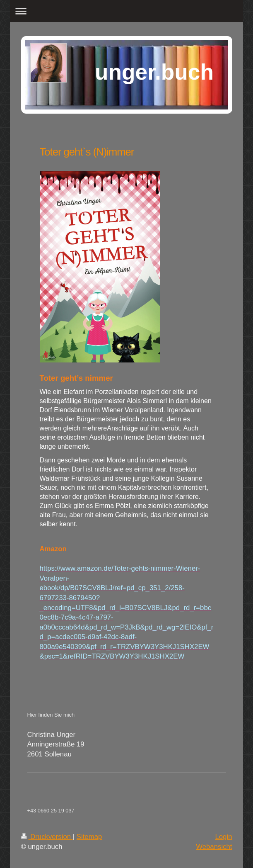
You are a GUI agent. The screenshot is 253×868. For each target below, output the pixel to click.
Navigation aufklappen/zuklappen (126, 11)
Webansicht (214, 847)
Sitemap (89, 837)
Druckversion (47, 837)
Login (223, 837)
